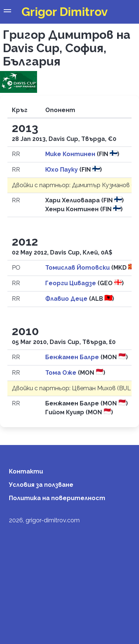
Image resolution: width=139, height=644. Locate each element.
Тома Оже (62, 373)
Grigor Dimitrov (65, 12)
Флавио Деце (67, 299)
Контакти (26, 471)
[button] (7, 12)
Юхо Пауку (62, 170)
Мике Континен (71, 154)
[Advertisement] (69, 569)
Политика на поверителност (57, 498)
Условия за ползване (41, 485)
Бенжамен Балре (73, 357)
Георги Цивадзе (71, 283)
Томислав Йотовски (78, 268)
